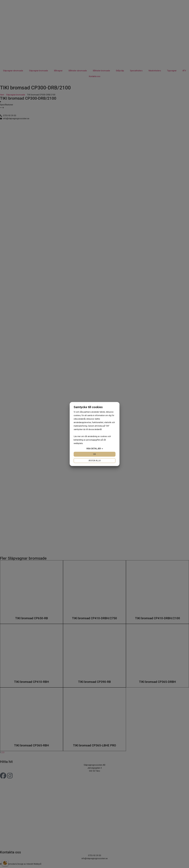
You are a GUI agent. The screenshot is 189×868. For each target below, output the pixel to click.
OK (94, 454)
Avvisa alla (95, 461)
